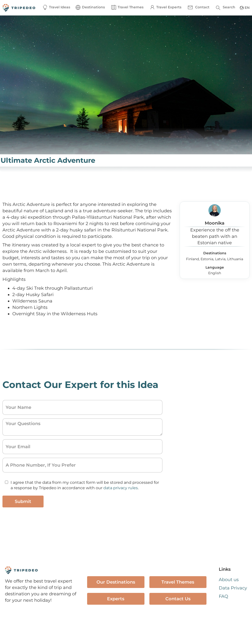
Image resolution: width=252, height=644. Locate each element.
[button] (90, 7)
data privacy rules (121, 488)
